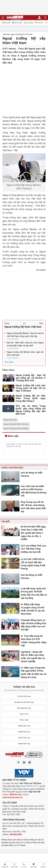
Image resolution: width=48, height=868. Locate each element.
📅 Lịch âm (39, 23)
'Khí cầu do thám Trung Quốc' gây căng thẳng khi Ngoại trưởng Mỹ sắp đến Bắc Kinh (31, 410)
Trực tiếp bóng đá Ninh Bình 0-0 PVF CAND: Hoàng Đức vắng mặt (34, 641)
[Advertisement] (24, 89)
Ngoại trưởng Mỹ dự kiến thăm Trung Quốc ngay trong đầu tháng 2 (31, 398)
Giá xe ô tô (24, 714)
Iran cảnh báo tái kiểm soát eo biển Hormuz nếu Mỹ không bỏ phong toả (34, 491)
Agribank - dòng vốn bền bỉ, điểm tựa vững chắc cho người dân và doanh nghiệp (33, 657)
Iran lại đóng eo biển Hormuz (32, 474)
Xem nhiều (17, 23)
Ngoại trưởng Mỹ (10, 420)
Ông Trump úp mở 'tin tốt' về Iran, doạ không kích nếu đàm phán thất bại (33, 507)
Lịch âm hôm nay (24, 696)
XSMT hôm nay (24, 738)
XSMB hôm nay (24, 732)
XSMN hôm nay (24, 726)
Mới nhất (6, 23)
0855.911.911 (16, 795)
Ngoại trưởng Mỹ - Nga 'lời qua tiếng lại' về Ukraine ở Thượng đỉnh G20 (31, 378)
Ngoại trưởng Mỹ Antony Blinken (16, 428)
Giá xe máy (24, 720)
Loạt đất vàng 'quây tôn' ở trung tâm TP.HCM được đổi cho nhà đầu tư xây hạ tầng (34, 593)
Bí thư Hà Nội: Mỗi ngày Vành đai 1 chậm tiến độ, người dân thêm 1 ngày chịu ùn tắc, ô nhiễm (33, 533)
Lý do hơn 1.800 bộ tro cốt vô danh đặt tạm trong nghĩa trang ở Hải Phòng (33, 564)
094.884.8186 (16, 834)
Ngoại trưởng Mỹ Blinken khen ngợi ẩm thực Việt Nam (25, 354)
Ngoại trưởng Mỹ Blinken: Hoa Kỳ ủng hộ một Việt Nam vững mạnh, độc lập (25, 335)
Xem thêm (9, 362)
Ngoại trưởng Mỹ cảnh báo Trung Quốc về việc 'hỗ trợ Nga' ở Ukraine (31, 388)
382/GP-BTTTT (32, 786)
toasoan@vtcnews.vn (13, 797)
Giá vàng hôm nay (24, 708)
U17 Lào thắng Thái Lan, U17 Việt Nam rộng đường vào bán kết (34, 549)
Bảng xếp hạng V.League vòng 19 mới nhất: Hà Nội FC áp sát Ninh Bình (33, 609)
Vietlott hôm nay (24, 744)
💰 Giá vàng (28, 23)
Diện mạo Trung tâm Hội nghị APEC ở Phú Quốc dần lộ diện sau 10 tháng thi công (34, 672)
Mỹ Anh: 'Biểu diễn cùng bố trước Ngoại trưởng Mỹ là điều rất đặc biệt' (25, 344)
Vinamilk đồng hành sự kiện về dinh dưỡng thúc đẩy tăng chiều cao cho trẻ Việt (34, 625)
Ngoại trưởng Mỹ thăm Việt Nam (23, 327)
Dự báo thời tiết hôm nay (24, 702)
